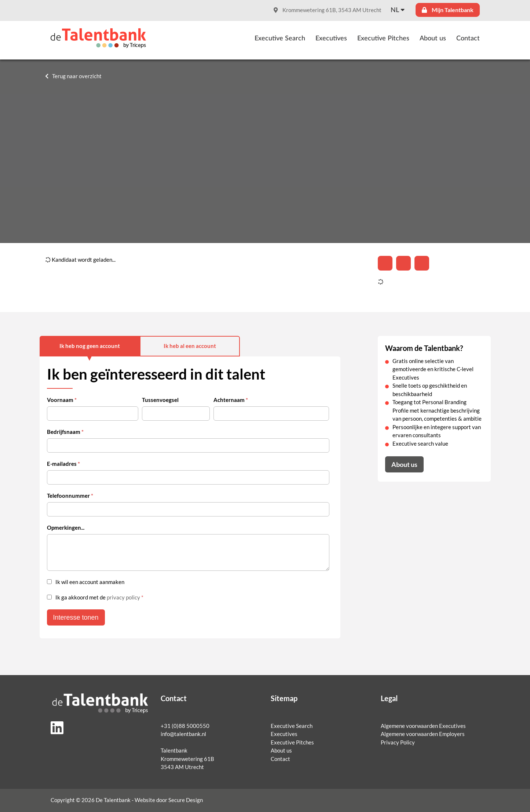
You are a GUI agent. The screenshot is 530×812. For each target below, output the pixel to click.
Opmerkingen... (66, 528)
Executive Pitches (383, 39)
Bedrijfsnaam (65, 432)
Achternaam (231, 400)
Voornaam (62, 400)
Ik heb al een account (190, 346)
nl (395, 10)
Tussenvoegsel (160, 400)
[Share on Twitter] (403, 263)
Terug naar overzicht (77, 76)
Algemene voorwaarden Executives (423, 726)
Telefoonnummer (70, 496)
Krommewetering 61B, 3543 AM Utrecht (328, 10)
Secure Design (186, 800)
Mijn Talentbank (448, 10)
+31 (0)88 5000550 (185, 726)
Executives (331, 39)
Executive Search (280, 39)
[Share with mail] (422, 263)
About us (433, 39)
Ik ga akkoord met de (99, 597)
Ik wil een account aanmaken (90, 582)
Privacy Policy (398, 742)
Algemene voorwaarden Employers (423, 734)
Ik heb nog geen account (90, 346)
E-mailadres (63, 464)
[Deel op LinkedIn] (385, 263)
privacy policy (123, 597)
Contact (468, 39)
